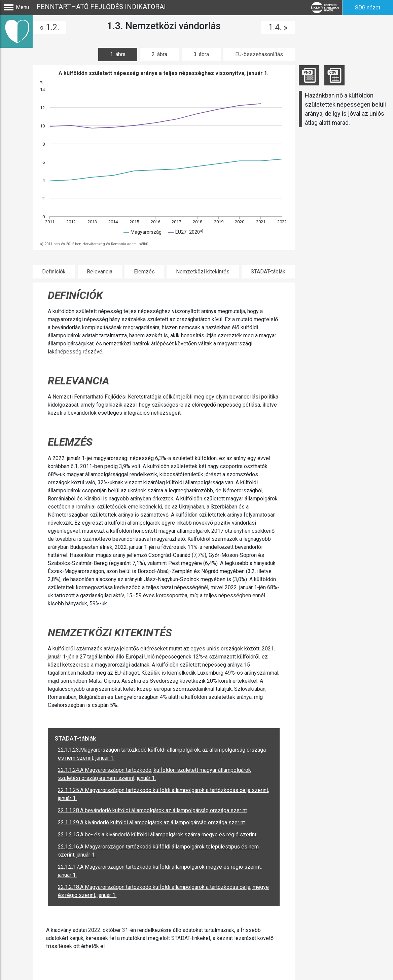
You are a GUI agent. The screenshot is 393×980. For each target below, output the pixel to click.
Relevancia (100, 272)
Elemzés (144, 272)
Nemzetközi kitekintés (203, 272)
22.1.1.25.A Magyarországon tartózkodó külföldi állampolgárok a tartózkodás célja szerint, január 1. (164, 794)
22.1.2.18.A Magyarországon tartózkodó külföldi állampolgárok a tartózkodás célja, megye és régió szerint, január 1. (163, 891)
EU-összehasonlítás (259, 54)
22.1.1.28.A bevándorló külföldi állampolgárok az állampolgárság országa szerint (152, 810)
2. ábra (159, 54)
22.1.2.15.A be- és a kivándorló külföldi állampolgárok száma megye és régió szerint (157, 835)
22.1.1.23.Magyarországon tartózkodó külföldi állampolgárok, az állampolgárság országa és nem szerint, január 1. (162, 754)
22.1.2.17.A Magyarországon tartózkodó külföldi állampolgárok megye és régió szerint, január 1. (160, 871)
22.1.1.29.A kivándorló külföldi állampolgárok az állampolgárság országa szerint (151, 822)
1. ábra (118, 54)
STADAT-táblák (268, 272)
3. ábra (201, 54)
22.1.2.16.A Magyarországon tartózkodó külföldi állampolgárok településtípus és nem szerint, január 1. (158, 851)
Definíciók (54, 272)
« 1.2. (49, 27)
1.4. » (278, 27)
